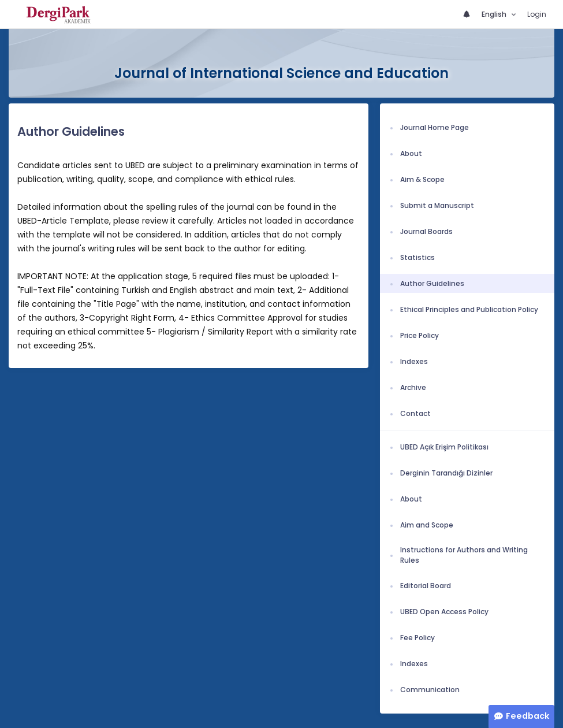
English (495, 14)
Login (537, 14)
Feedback (527, 716)
